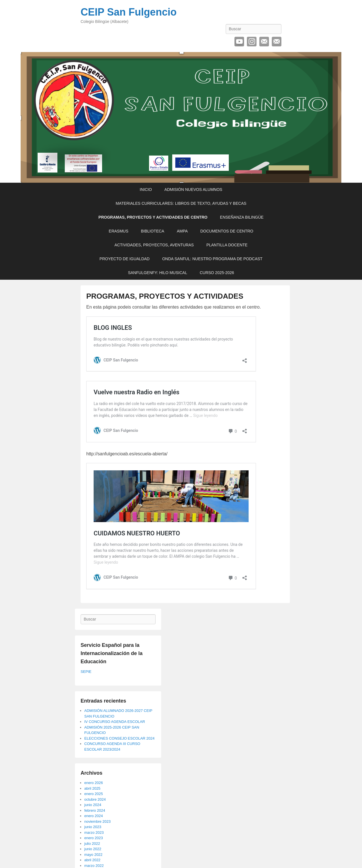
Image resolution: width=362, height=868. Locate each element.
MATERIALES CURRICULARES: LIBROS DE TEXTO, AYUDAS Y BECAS (181, 203)
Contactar (277, 42)
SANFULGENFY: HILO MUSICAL (157, 273)
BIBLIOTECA (152, 231)
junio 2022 (93, 849)
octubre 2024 (95, 799)
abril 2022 (92, 860)
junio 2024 (93, 805)
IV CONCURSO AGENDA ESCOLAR (115, 722)
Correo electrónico (264, 42)
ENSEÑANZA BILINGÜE (242, 217)
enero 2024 (94, 816)
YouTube (239, 42)
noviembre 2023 (97, 821)
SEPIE (86, 672)
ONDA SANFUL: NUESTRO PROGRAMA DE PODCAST (212, 259)
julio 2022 (92, 844)
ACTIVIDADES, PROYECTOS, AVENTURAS (154, 245)
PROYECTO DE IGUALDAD (125, 259)
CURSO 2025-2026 (217, 273)
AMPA (182, 231)
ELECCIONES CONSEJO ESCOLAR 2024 (119, 738)
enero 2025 (94, 794)
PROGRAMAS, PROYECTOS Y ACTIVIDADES (165, 296)
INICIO (146, 189)
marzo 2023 (94, 833)
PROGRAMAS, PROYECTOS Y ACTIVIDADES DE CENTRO (153, 217)
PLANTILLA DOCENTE (227, 245)
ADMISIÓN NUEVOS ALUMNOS (193, 189)
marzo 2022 (94, 866)
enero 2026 (94, 783)
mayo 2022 (93, 855)
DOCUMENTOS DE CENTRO (227, 231)
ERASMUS (119, 231)
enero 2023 (94, 838)
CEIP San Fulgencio (129, 12)
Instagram (252, 42)
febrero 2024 (95, 810)
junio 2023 (93, 827)
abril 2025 (92, 788)
